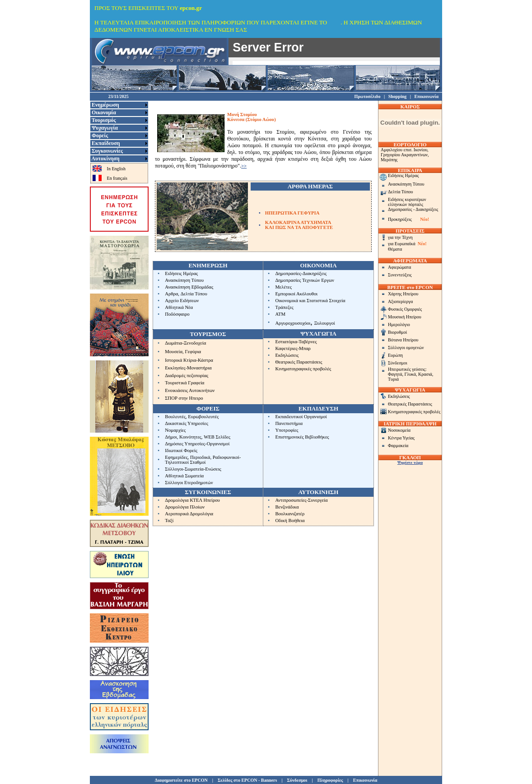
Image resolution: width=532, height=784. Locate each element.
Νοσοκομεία (399, 430)
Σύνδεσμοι (398, 363)
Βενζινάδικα (287, 507)
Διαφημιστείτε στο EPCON (181, 780)
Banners (269, 780)
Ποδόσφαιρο (177, 314)
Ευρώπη (395, 355)
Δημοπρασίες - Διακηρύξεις (413, 209)
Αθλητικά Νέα (179, 307)
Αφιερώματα (399, 267)
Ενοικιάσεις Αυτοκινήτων (190, 390)
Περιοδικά (200, 457)
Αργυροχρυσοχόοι (293, 323)
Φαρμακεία (398, 446)
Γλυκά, (411, 374)
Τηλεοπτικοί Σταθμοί (185, 462)
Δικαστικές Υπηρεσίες (187, 423)
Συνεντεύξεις (400, 275)
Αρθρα (171, 294)
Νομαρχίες (175, 430)
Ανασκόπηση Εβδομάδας (189, 287)
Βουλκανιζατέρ (290, 514)
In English (116, 169)
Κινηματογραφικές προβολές (303, 369)
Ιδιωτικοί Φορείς (181, 450)
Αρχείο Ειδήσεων (182, 301)
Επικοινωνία (426, 96)
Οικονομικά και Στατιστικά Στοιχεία (310, 301)
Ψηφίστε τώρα (410, 462)
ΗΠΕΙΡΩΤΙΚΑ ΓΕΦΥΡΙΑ (292, 213)
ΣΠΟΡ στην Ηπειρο (184, 398)
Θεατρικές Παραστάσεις (299, 362)
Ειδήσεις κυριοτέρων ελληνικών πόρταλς (407, 202)
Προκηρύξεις (400, 219)
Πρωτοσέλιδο (367, 96)
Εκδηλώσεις (287, 355)
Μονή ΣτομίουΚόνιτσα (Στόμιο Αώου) (252, 117)
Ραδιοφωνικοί (226, 457)
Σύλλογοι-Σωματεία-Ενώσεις (193, 469)
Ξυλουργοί (324, 323)
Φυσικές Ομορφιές (405, 309)
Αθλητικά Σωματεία (184, 476)
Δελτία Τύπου (194, 294)
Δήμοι (171, 437)
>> (244, 166)
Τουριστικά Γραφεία (184, 383)
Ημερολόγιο (399, 324)
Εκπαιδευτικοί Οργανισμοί (301, 417)
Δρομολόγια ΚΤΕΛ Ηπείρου (192, 500)
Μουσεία (174, 352)
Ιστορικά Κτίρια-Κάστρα (189, 360)
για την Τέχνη (400, 237)
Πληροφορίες (330, 780)
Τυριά (393, 379)
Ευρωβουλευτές (203, 417)
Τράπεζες (284, 307)
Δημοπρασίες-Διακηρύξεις (301, 273)
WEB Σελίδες (217, 437)
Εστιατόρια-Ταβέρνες (296, 342)
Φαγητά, (396, 374)
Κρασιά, (426, 374)
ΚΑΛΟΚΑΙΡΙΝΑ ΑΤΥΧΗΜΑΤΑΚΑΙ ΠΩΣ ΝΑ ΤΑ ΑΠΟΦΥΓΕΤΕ (299, 225)
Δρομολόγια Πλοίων (185, 507)
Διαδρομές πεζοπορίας (187, 376)
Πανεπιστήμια (289, 423)
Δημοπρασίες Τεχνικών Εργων (304, 280)
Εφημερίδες (176, 457)
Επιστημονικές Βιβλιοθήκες (302, 437)
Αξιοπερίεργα (400, 301)
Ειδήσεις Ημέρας (181, 273)
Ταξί (169, 520)
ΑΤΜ (280, 314)
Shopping (398, 96)
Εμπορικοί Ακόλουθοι (296, 294)
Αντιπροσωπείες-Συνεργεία (301, 500)
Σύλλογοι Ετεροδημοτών (189, 483)
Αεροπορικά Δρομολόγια (189, 514)
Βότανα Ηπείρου (403, 340)
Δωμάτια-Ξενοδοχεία (185, 343)
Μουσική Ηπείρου (405, 317)
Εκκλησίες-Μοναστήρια (188, 368)
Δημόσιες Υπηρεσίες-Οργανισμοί (197, 444)
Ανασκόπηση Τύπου (184, 280)
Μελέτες (283, 287)
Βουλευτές (175, 417)
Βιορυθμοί (397, 332)
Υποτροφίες (287, 430)
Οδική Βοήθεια (290, 520)
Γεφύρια (193, 352)
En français (117, 178)
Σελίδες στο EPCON (238, 780)
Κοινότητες (190, 437)
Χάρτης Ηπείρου (403, 294)
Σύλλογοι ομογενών (406, 348)
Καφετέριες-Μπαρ (293, 348)
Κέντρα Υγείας (401, 438)
